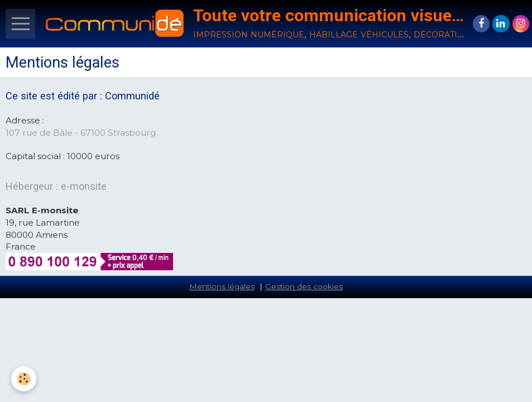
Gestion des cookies (304, 286)
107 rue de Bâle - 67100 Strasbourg (81, 133)
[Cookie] (24, 379)
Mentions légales (222, 286)
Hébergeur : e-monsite (56, 186)
